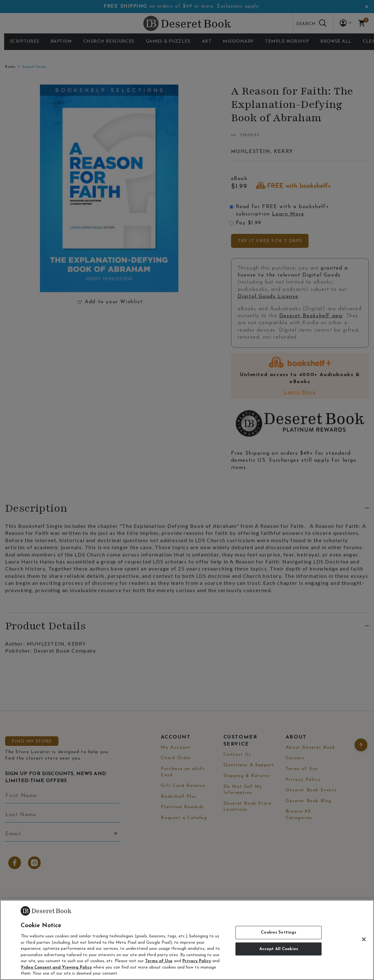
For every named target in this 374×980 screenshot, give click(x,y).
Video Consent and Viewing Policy (56, 967)
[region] (187, 940)
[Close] (364, 939)
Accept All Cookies (279, 949)
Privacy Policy (197, 961)
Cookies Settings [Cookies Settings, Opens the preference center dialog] (279, 932)
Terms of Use (159, 961)
